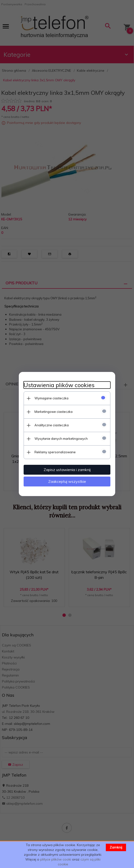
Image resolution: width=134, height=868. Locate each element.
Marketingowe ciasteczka (54, 412)
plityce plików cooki (56, 859)
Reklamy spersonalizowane (55, 452)
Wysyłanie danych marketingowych (61, 439)
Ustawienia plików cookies (59, 385)
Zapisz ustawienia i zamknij (67, 470)
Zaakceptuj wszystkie (67, 481)
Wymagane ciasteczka (51, 398)
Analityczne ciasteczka (52, 425)
